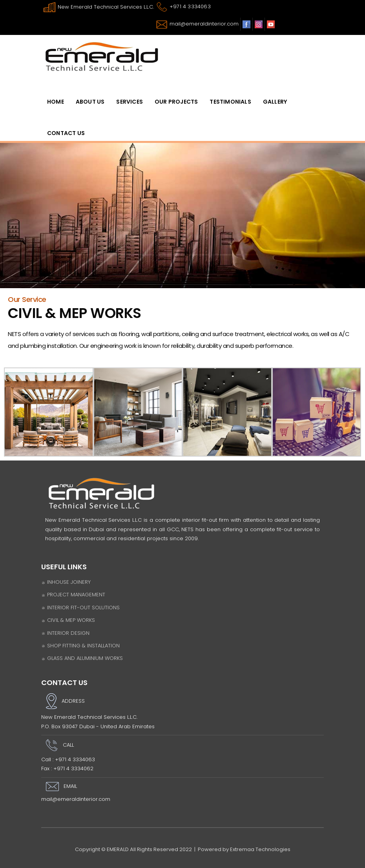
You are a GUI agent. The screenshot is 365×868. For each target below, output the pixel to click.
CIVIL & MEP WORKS (68, 620)
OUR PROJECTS (176, 102)
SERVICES (130, 102)
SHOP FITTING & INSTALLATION (80, 646)
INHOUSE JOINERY (66, 582)
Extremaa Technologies (260, 849)
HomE (56, 102)
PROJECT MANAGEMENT (73, 595)
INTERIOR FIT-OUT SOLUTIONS (80, 608)
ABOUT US (90, 102)
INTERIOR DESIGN (65, 633)
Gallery (275, 102)
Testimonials (230, 102)
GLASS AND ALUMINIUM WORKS (82, 658)
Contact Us (66, 133)
